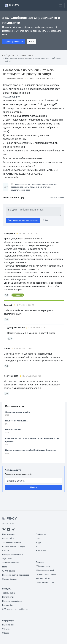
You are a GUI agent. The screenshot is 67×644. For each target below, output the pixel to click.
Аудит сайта (7, 559)
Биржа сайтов (8, 605)
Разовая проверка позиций (14, 547)
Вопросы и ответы (25, 55)
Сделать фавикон (10, 579)
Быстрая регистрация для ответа (23, 220)
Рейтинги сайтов (43, 578)
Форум (38, 542)
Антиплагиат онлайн (11, 563)
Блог (38, 547)
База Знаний (41, 551)
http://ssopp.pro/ (12, 97)
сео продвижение (40, 184)
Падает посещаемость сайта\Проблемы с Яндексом (30, 450)
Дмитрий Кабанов (15, 79)
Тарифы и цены (9, 593)
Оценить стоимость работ (18, 412)
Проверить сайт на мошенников (16, 575)
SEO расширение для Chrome (15, 609)
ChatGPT (6, 551)
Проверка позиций (12, 601)
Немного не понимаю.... (17, 421)
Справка (6, 629)
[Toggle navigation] (61, 5)
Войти (32, 42)
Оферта (6, 633)
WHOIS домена (9, 571)
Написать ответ (57, 197)
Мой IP (5, 567)
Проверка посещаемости (13, 555)
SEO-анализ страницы (12, 542)
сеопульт (53, 184)
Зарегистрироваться (14, 42)
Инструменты (8, 597)
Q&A (38, 538)
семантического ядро (20, 190)
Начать (34, 487)
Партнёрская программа (46, 574)
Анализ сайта (13, 470)
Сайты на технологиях (45, 583)
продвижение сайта (20, 187)
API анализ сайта (43, 566)
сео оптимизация (22, 184)
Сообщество (8, 55)
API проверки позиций (45, 570)
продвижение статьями (41, 187)
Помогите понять (14, 430)
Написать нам (8, 625)
